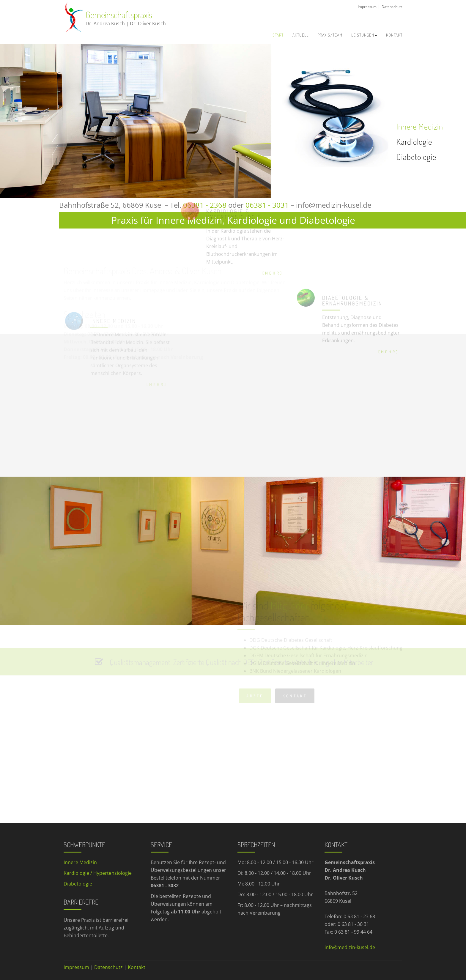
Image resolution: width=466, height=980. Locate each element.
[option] (194, 121)
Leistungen (364, 35)
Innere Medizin (420, 126)
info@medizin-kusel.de (334, 205)
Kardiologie (414, 141)
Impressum (367, 7)
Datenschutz (392, 7)
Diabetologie (416, 157)
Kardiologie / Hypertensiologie (98, 873)
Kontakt (137, 967)
